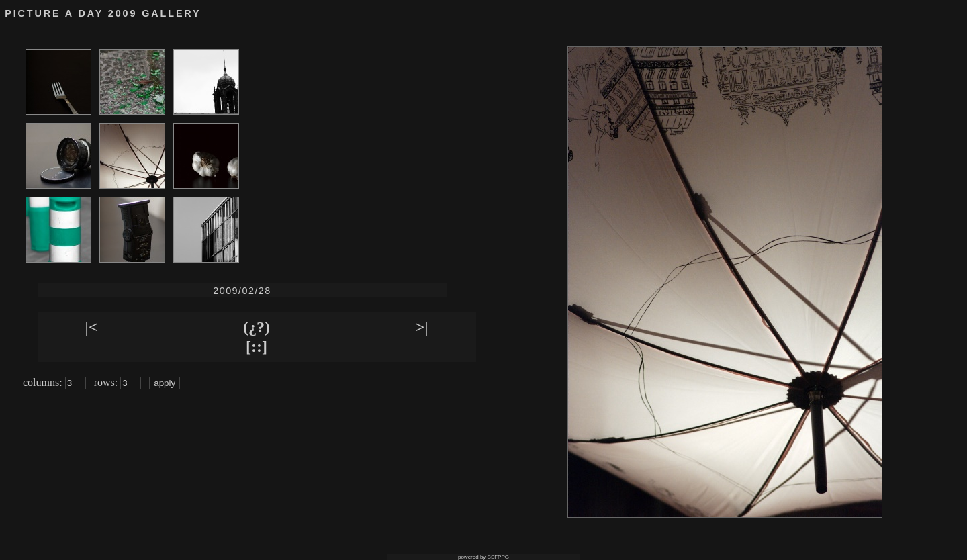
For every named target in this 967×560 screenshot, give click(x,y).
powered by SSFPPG (483, 557)
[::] (257, 346)
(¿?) (257, 327)
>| (422, 327)
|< (92, 327)
